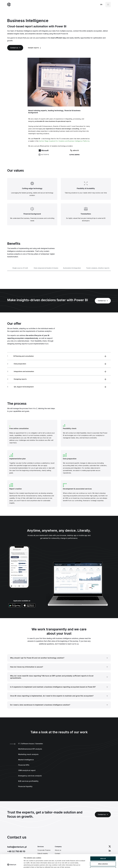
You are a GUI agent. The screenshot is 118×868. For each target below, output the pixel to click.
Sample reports (35, 48)
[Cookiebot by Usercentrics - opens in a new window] (12, 864)
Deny (103, 857)
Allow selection (103, 851)
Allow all (103, 846)
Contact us (15, 48)
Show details (95, 864)
